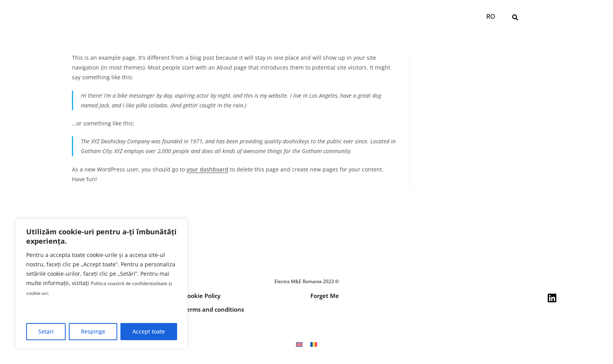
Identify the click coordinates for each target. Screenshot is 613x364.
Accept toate (149, 331)
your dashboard (207, 169)
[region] (102, 284)
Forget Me (325, 296)
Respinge (93, 331)
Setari (46, 331)
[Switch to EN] (299, 344)
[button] (515, 17)
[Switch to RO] (491, 17)
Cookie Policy (202, 296)
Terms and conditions (214, 309)
